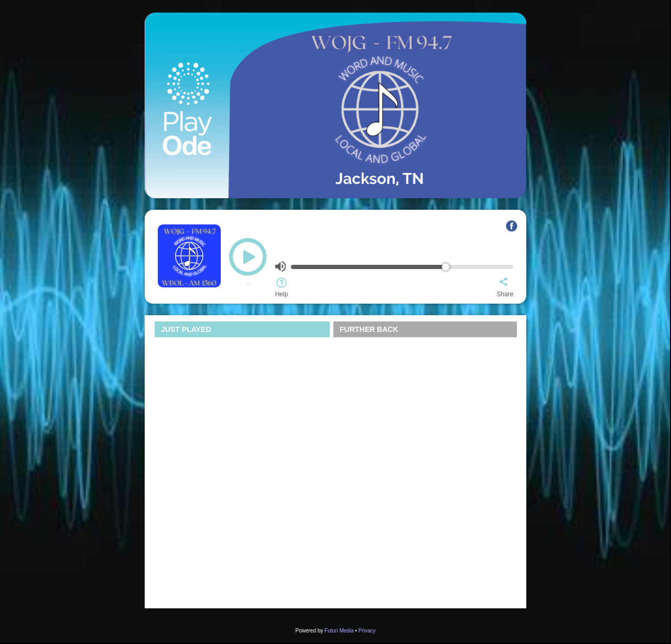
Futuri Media (339, 631)
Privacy (367, 631)
